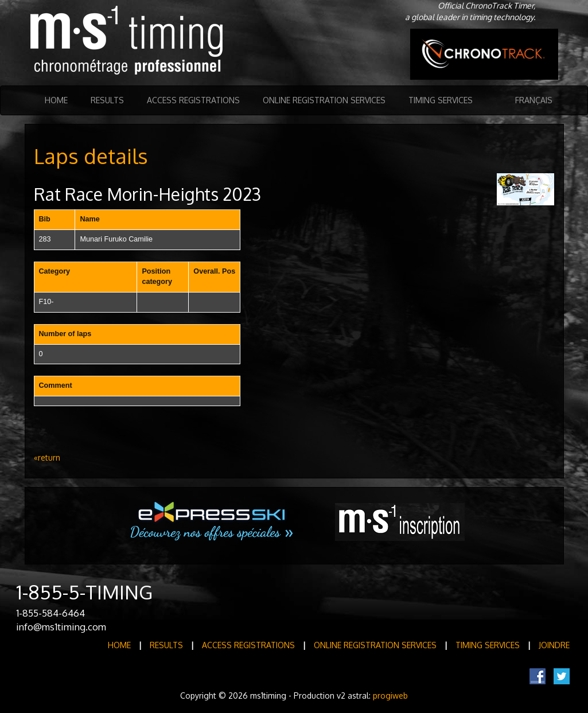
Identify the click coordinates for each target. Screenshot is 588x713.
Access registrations (193, 100)
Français (534, 100)
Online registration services (324, 100)
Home (56, 100)
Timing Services (441, 100)
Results (107, 100)
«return (47, 457)
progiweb (390, 696)
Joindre (554, 645)
